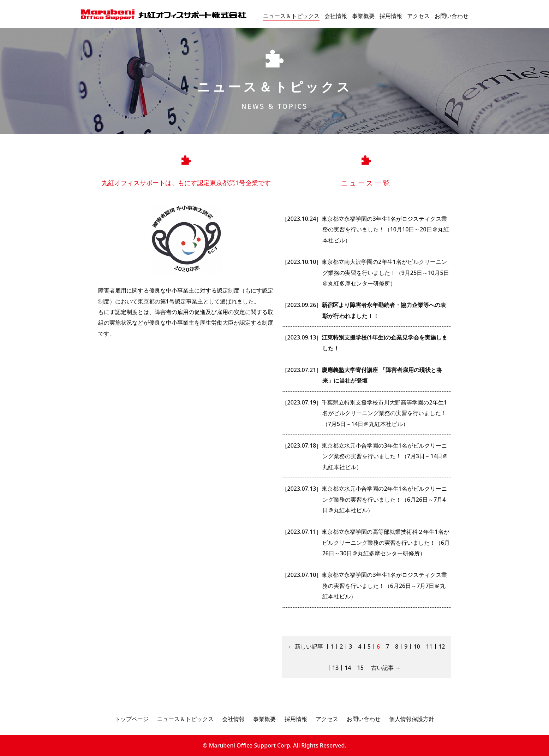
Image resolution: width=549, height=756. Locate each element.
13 (335, 668)
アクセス (418, 16)
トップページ (132, 719)
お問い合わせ (452, 16)
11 (429, 646)
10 (417, 646)
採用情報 (391, 16)
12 (442, 646)
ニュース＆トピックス (291, 16)
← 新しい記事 (305, 646)
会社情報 (336, 16)
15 (360, 668)
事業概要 (363, 16)
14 (348, 668)
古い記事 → (386, 668)
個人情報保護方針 (412, 719)
